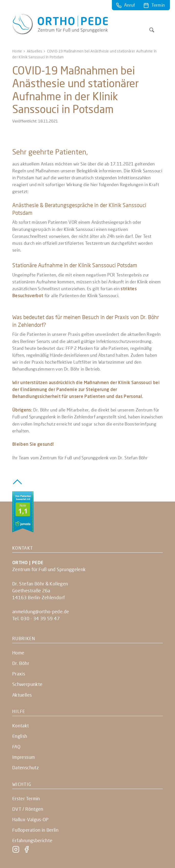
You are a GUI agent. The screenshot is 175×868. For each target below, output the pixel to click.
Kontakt (21, 726)
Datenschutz (26, 767)
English (20, 736)
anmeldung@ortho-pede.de (41, 611)
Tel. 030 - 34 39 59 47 (36, 618)
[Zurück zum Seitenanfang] (17, 481)
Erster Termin (26, 798)
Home (17, 51)
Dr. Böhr (21, 663)
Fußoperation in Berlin (35, 830)
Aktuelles (35, 51)
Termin (158, 5)
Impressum (24, 757)
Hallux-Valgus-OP (31, 819)
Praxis (19, 674)
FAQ (16, 747)
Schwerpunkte (27, 684)
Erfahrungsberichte (32, 840)
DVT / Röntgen (28, 809)
